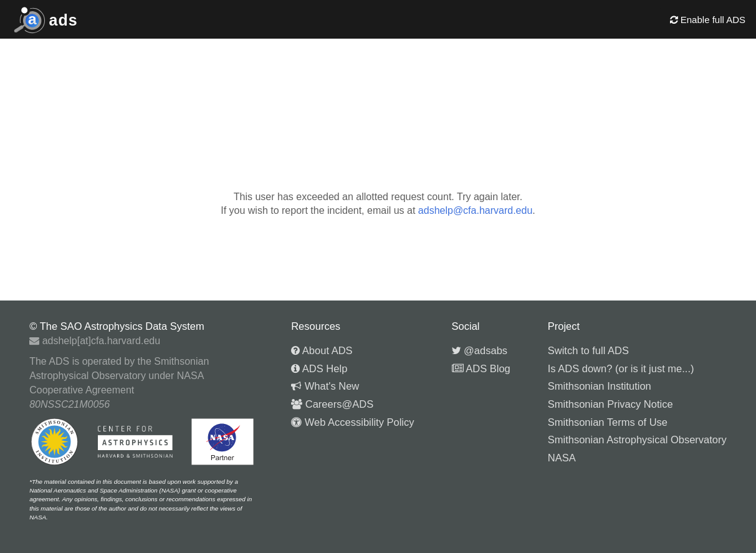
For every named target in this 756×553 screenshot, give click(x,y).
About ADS (322, 350)
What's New (325, 386)
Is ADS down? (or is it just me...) (621, 368)
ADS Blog (481, 368)
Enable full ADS (708, 20)
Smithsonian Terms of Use (608, 422)
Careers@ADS (332, 404)
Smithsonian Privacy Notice (610, 404)
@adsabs (480, 350)
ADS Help (319, 368)
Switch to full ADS (588, 350)
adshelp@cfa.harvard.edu (475, 210)
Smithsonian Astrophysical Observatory (637, 440)
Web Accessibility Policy (352, 422)
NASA (562, 458)
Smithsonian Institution (600, 386)
